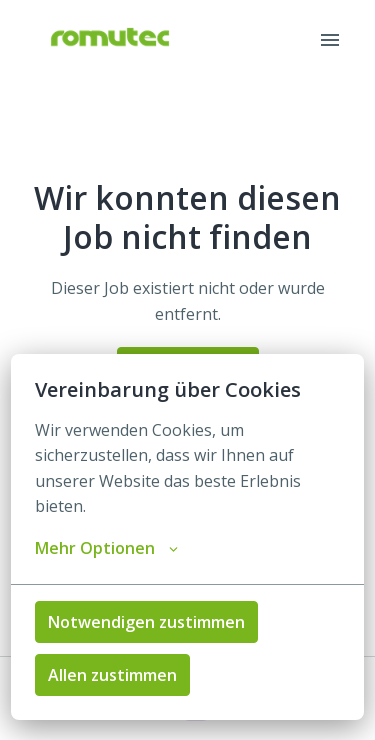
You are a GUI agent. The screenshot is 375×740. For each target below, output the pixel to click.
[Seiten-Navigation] (330, 40)
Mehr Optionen (106, 548)
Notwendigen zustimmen (146, 622)
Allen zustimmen (112, 675)
